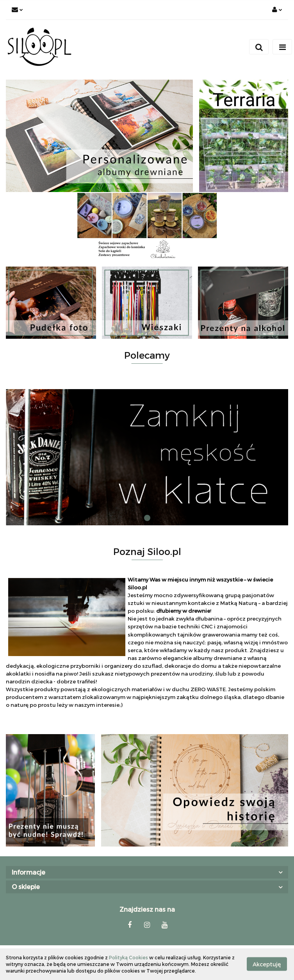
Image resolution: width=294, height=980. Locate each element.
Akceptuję (267, 964)
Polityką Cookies (128, 957)
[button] (147, 872)
